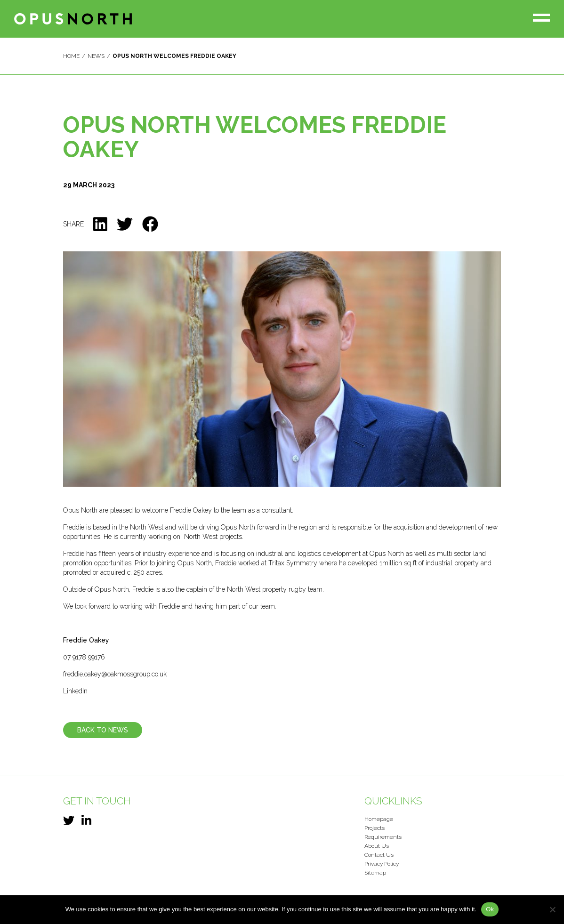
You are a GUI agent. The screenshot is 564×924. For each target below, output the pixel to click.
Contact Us (379, 855)
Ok (490, 909)
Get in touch (97, 801)
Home (71, 56)
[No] (552, 909)
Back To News (103, 730)
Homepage (379, 819)
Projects (375, 828)
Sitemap (375, 873)
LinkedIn (75, 691)
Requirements (383, 837)
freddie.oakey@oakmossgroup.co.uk (115, 674)
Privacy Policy (382, 864)
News (96, 56)
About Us (377, 846)
